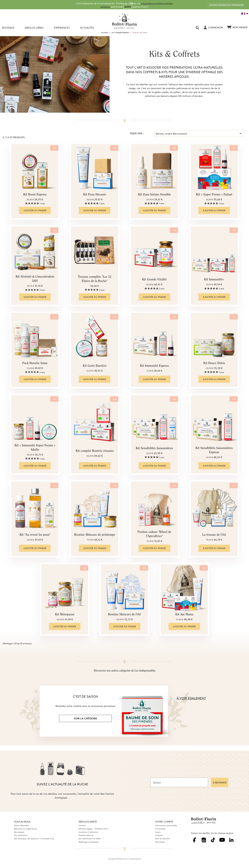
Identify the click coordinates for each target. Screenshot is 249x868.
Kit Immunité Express (154, 366)
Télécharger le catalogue (89, 842)
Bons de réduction (163, 839)
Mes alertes (160, 842)
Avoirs (158, 832)
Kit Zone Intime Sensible (154, 195)
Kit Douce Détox (214, 363)
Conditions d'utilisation (88, 832)
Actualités (87, 28)
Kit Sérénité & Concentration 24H (35, 279)
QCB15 (128, 7)
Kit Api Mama (184, 615)
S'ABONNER (220, 782)
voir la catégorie (85, 718)
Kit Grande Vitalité (154, 280)
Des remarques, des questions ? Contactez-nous (34, 839)
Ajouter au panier (35, 210)
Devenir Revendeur (22, 825)
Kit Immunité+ (214, 280)
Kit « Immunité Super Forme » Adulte (35, 448)
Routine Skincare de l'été (124, 615)
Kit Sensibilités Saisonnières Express (214, 450)
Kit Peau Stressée (95, 195)
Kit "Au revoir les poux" (35, 535)
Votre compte (164, 822)
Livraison (82, 825)
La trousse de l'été (214, 535)
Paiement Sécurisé (86, 835)
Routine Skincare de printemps (95, 535)
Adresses (159, 835)
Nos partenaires (21, 835)
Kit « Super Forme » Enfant (214, 195)
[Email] (179, 782)
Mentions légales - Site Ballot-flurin (93, 829)
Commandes (160, 829)
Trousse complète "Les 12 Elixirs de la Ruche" (95, 279)
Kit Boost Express (35, 195)
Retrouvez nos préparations (25, 829)
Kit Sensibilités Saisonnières (154, 448)
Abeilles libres (34, 28)
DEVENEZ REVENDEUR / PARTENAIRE (226, 5)
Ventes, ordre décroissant (199, 134)
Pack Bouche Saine (35, 363)
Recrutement (19, 832)
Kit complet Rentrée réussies (95, 451)
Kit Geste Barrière (95, 366)
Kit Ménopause (65, 615)
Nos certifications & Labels (90, 839)
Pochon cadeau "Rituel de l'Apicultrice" (154, 534)
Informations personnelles (166, 825)
